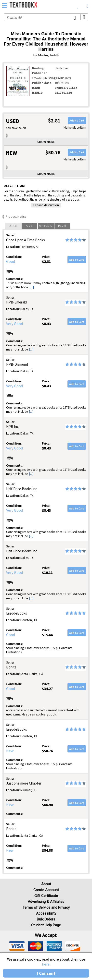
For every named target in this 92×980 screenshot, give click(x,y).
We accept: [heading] (46, 935)
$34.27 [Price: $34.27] (47, 689)
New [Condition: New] (10, 751)
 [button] (5, 5)
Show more (46, 142)
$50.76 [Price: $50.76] (47, 751)
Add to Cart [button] (77, 120)
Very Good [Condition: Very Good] (14, 324)
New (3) (30, 226)
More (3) (62, 226)
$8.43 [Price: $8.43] (46, 324)
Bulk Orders (46, 919)
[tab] (13, 226)
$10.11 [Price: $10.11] (47, 572)
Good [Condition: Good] (11, 261)
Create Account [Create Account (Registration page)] (46, 890)
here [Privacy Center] (46, 964)
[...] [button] (32, 287)
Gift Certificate (46, 896)
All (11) (13, 226)
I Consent (46, 973)
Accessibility (46, 913)
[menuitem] (78, 5)
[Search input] (46, 17)
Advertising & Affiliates (46, 902)
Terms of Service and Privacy (46, 907)
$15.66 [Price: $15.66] (47, 635)
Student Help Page (46, 925)
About (46, 884)
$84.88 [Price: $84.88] (47, 850)
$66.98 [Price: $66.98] (47, 805)
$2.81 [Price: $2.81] (46, 261)
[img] (17, 946)
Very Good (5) (46, 226)
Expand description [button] (46, 205)
